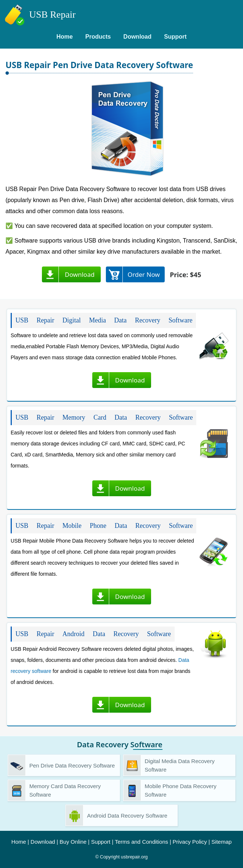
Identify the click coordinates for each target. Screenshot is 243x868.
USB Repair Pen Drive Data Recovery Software (99, 65)
